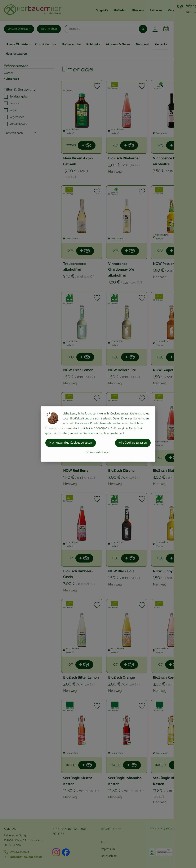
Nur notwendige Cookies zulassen (71, 443)
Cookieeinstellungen (98, 452)
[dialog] (98, 434)
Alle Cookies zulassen (133, 443)
